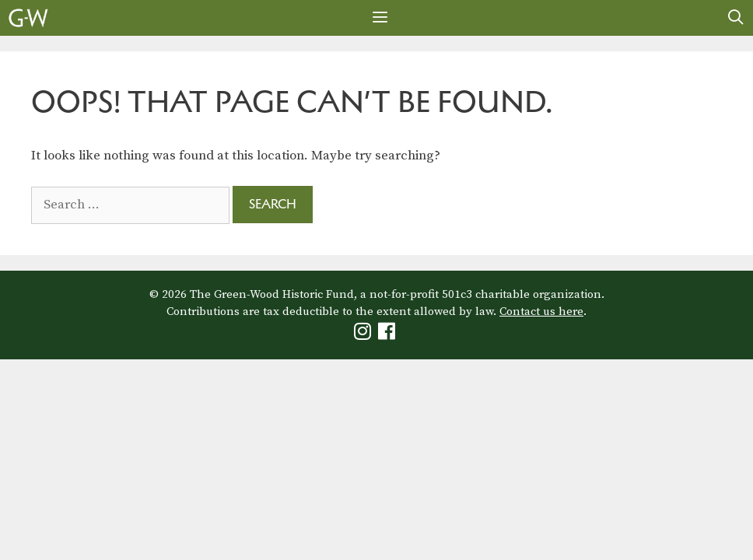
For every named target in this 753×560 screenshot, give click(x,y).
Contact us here (541, 311)
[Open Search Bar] (736, 18)
